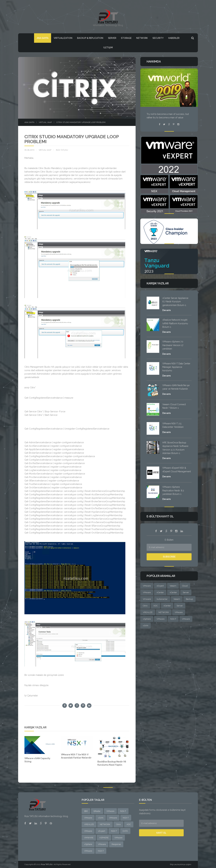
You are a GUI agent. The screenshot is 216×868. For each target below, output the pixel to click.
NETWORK (164, 612)
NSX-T (173, 619)
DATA (125, 831)
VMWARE (89, 838)
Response (116, 844)
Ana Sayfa (43, 38)
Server (112, 38)
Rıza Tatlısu (62, 150)
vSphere (147, 619)
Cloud (185, 586)
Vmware (147, 599)
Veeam (173, 586)
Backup (189, 599)
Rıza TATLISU (47, 864)
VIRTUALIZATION (63, 38)
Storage (126, 38)
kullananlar (162, 599)
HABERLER (174, 38)
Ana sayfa (29, 122)
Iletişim (108, 47)
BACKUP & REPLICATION (90, 38)
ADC (156, 606)
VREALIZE (148, 612)
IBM (86, 811)
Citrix (145, 606)
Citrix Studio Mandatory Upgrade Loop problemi (81, 122)
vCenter (160, 592)
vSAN (146, 626)
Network (142, 38)
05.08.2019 (29, 150)
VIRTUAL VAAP (45, 122)
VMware (147, 586)
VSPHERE (104, 838)
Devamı (167, 310)
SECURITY (158, 38)
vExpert (160, 586)
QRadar (97, 811)
